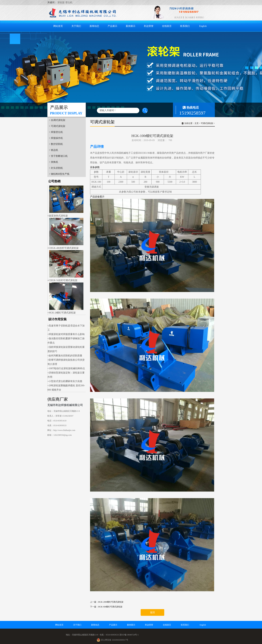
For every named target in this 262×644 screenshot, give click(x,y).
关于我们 (76, 26)
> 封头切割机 (56, 168)
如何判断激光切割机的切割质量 (65, 356)
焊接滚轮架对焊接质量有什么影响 (67, 334)
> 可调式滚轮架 (57, 126)
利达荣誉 (149, 26)
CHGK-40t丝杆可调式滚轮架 (64, 248)
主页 (197, 123)
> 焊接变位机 (56, 132)
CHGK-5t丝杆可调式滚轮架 (63, 280)
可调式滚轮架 (207, 123)
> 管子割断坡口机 (58, 156)
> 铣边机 (54, 150)
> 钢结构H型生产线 (59, 174)
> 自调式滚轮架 (57, 120)
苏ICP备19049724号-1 (129, 635)
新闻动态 (94, 26)
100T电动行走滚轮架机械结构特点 (67, 368)
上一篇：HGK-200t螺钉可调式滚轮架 (107, 602)
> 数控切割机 (56, 144)
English (203, 26)
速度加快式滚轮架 (58, 216)
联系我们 (200, 17)
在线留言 (167, 26)
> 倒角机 (54, 162)
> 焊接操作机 (56, 138)
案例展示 (131, 26)
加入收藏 (189, 17)
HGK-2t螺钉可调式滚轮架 (62, 313)
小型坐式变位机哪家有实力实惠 (65, 381)
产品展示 (112, 26)
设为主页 (178, 17)
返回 (152, 612)
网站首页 (58, 26)
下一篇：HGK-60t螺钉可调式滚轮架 (106, 607)
